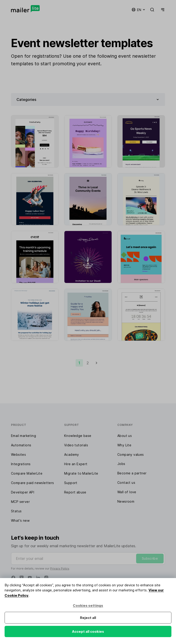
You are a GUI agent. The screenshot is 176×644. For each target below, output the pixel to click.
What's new (20, 520)
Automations (21, 445)
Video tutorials (76, 445)
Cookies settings (88, 606)
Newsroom (126, 501)
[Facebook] (13, 578)
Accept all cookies (88, 631)
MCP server (20, 502)
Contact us (126, 483)
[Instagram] (46, 578)
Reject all (88, 618)
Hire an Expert (76, 464)
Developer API (23, 492)
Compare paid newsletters (33, 483)
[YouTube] (30, 578)
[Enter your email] (88, 559)
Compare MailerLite (27, 473)
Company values (131, 455)
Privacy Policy (60, 568)
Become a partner (132, 473)
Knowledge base (78, 436)
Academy (72, 455)
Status (16, 511)
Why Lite (124, 445)
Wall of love (127, 492)
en (139, 10)
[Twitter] (22, 578)
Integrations (21, 464)
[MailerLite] (25, 9)
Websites (18, 455)
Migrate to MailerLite (81, 473)
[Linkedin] (38, 578)
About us (125, 436)
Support (71, 483)
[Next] (96, 363)
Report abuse (75, 492)
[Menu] (162, 10)
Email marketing (23, 436)
